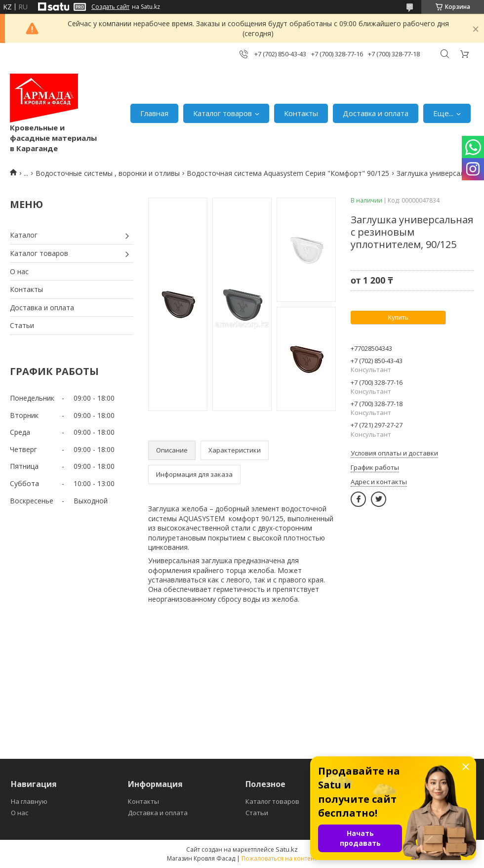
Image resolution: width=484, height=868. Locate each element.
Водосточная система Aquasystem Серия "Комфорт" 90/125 (288, 173)
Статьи (22, 325)
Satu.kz (287, 849)
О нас (19, 271)
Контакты (301, 113)
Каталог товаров (222, 113)
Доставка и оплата (376, 113)
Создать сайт (110, 7)
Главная (154, 113)
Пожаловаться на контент (279, 858)
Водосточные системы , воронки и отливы (108, 173)
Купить (398, 317)
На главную (29, 801)
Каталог (24, 235)
